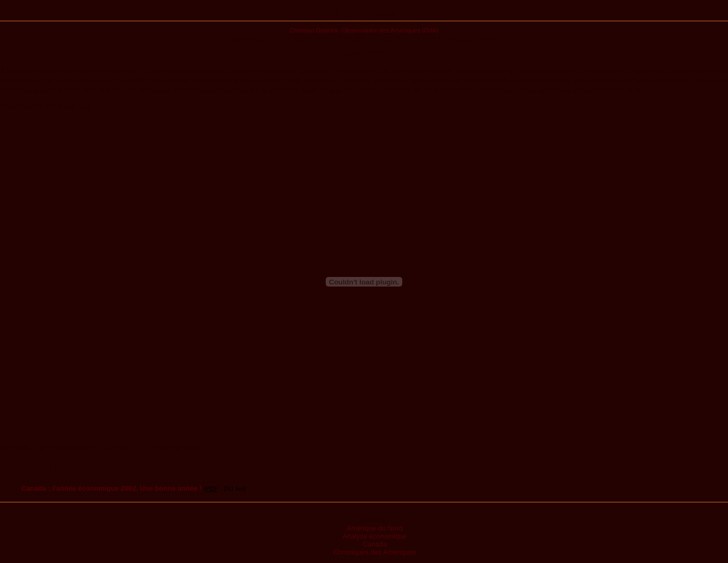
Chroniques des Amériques (375, 552)
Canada (375, 544)
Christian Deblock (314, 30)
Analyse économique (375, 536)
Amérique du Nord (375, 528)
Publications (364, 14)
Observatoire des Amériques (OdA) (390, 30)
